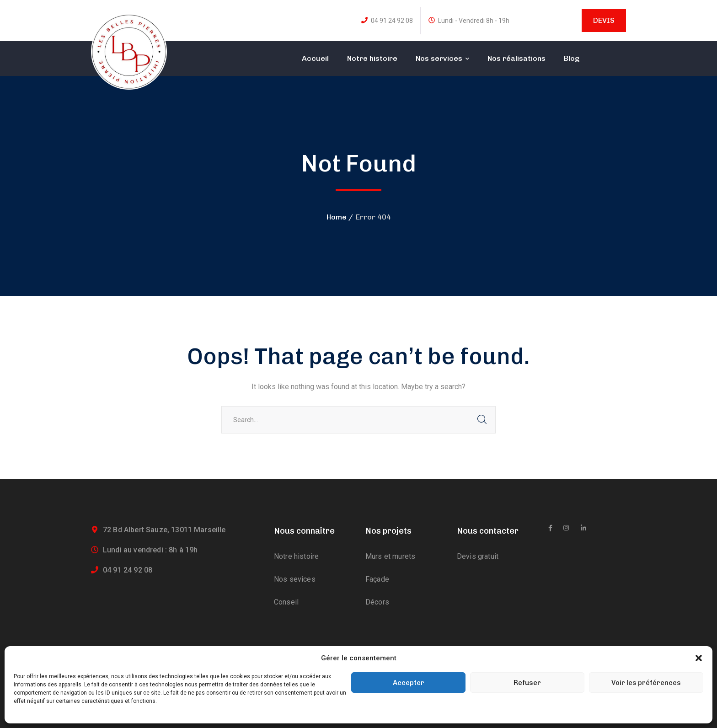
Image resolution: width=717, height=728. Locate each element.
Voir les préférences (646, 683)
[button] (699, 658)
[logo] (129, 51)
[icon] (550, 528)
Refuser (527, 683)
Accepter (409, 683)
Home (337, 217)
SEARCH (482, 420)
